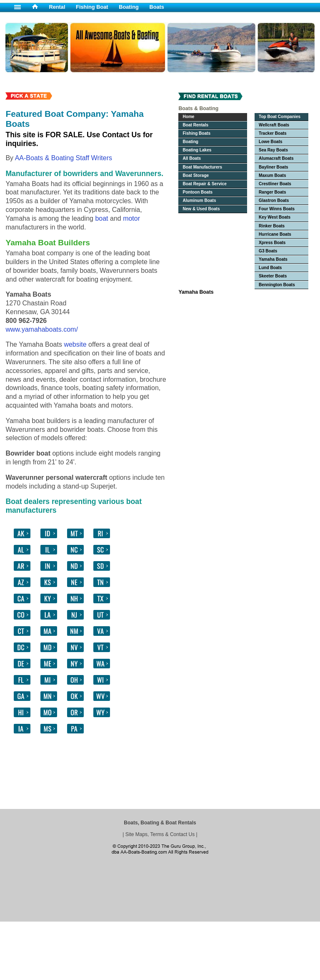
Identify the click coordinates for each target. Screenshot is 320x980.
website (75, 344)
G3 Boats (268, 251)
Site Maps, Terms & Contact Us (160, 834)
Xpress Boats (272, 243)
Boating (129, 7)
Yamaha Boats (273, 259)
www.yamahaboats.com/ (41, 329)
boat (101, 218)
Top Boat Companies (280, 117)
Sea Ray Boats (273, 150)
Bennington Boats (277, 285)
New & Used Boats (201, 209)
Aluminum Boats (199, 200)
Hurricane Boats (275, 234)
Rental (57, 7)
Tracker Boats (273, 133)
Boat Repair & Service (204, 184)
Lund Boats (270, 268)
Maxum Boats (272, 175)
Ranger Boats (272, 192)
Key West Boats (275, 217)
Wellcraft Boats (274, 125)
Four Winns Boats (277, 209)
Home (188, 117)
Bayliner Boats (274, 167)
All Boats (192, 158)
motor (131, 218)
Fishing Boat (92, 7)
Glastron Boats (274, 200)
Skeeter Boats (273, 276)
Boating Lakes (197, 150)
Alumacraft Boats (276, 158)
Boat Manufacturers (202, 167)
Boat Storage (196, 175)
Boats (157, 7)
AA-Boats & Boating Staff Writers (64, 158)
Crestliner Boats (275, 184)
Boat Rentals (195, 125)
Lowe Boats (271, 142)
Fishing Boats (196, 133)
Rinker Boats (272, 226)
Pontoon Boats (197, 192)
